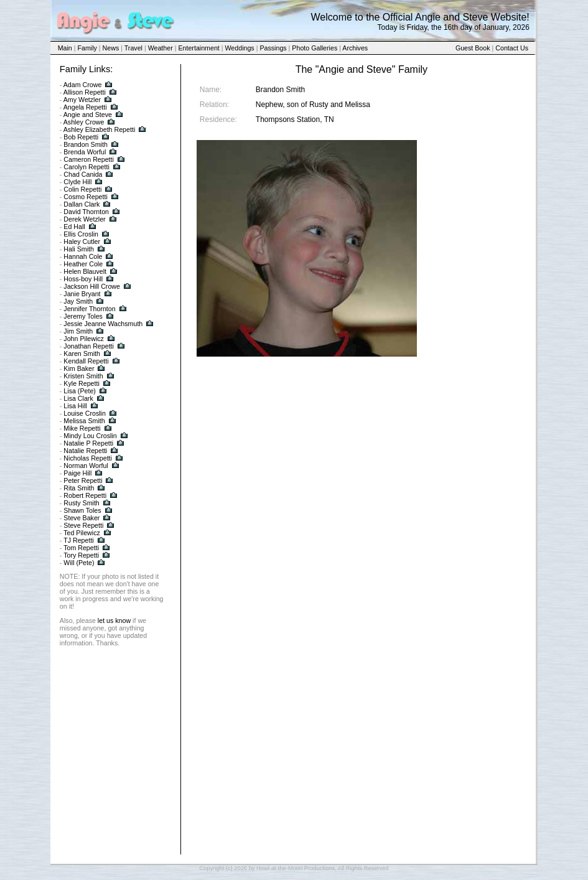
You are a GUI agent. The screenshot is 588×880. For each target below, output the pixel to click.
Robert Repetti (85, 495)
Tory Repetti (81, 555)
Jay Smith (78, 301)
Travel (133, 48)
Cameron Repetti (89, 159)
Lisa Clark (78, 398)
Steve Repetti (83, 525)
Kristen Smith (83, 376)
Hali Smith (79, 249)
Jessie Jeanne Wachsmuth (103, 324)
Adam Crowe (83, 85)
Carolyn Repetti (86, 167)
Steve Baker (82, 518)
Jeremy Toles (83, 316)
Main (65, 48)
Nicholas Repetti (88, 458)
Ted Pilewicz (82, 533)
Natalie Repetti (85, 451)
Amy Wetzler (82, 100)
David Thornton (86, 212)
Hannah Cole (83, 256)
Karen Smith (82, 353)
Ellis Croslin (81, 234)
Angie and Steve (88, 115)
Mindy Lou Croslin (90, 436)
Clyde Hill (77, 182)
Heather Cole (83, 264)
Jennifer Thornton (89, 309)
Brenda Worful (85, 152)
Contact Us (512, 48)
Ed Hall (74, 227)
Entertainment (198, 48)
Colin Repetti (82, 189)
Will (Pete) (79, 563)
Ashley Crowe (84, 122)
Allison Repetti (85, 92)
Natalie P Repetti (88, 443)
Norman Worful (86, 466)
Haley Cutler (82, 241)
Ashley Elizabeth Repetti (100, 129)
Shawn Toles (82, 510)
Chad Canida (83, 174)
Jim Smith (78, 331)
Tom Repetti (81, 548)
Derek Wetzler (84, 219)
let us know (114, 620)
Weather (161, 48)
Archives (355, 48)
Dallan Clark (82, 204)
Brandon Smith (86, 144)
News (111, 48)
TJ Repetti (79, 540)
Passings (273, 48)
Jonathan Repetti (89, 346)
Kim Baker (79, 368)
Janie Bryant (82, 294)
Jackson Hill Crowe (92, 286)
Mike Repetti (82, 428)
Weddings (240, 48)
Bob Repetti (81, 137)
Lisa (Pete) (80, 391)
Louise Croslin (85, 413)
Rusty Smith (81, 503)
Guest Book (473, 48)
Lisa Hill (75, 406)
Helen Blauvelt (85, 271)
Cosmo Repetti (85, 197)
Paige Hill (77, 473)
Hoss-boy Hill (83, 279)
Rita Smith (79, 488)
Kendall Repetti (86, 361)
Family (87, 48)
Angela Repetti (85, 107)
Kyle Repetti (81, 383)
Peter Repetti (83, 480)
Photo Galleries (315, 48)
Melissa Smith (84, 421)
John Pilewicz (84, 339)
